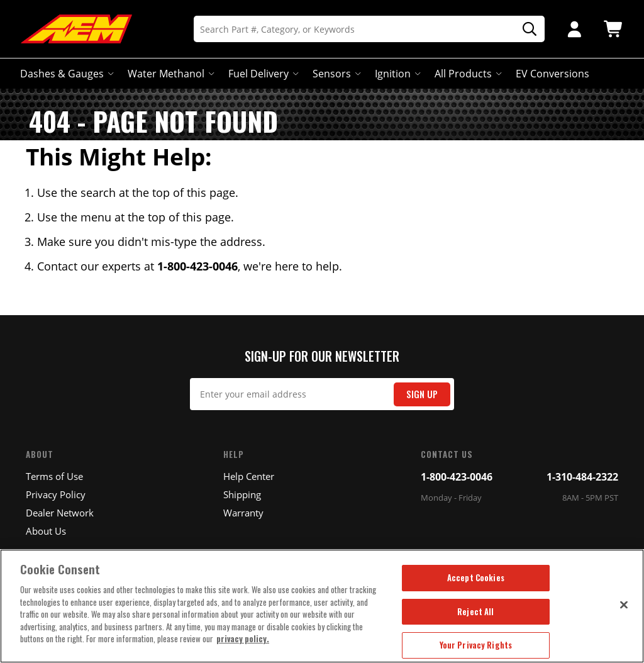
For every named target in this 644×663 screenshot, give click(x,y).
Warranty (243, 513)
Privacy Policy (56, 494)
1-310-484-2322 (582, 477)
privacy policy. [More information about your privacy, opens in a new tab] (243, 638)
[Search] (369, 29)
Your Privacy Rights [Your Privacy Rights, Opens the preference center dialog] (476, 645)
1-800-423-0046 (457, 477)
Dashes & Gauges (66, 74)
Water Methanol (170, 74)
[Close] (624, 604)
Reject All (475, 611)
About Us (46, 531)
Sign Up (422, 394)
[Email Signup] (322, 394)
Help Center (249, 476)
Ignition (397, 74)
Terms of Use (54, 476)
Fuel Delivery (262, 74)
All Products (467, 74)
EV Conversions (552, 74)
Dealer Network (60, 513)
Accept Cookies (476, 577)
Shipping (242, 494)
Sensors (336, 74)
